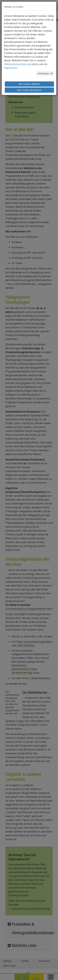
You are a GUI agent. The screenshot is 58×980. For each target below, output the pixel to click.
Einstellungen (43, 73)
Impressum (11, 68)
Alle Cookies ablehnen (29, 84)
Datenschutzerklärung (17, 64)
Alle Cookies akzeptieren (29, 90)
